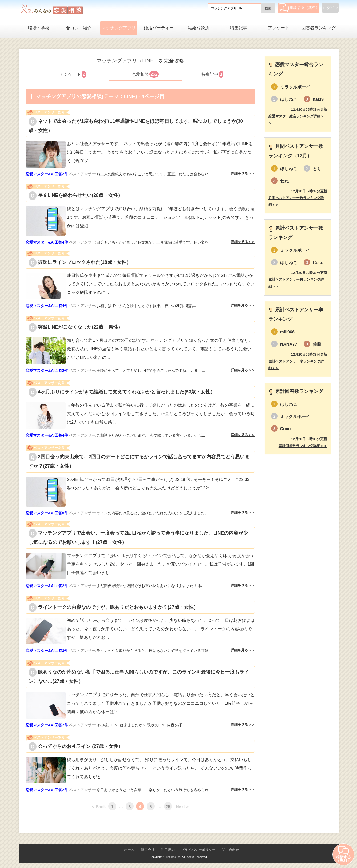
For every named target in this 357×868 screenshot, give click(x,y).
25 (168, 807)
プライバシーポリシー (198, 850)
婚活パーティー (159, 28)
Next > (182, 807)
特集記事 (239, 28)
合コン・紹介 (79, 28)
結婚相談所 (199, 28)
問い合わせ (230, 850)
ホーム (129, 850)
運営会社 (148, 850)
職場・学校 (39, 28)
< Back (99, 807)
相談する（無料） (299, 7)
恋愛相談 (145, 74)
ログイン (330, 8)
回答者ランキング (319, 28)
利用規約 (168, 850)
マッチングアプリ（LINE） (128, 61)
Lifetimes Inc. (173, 857)
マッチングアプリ (119, 28)
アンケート (279, 28)
